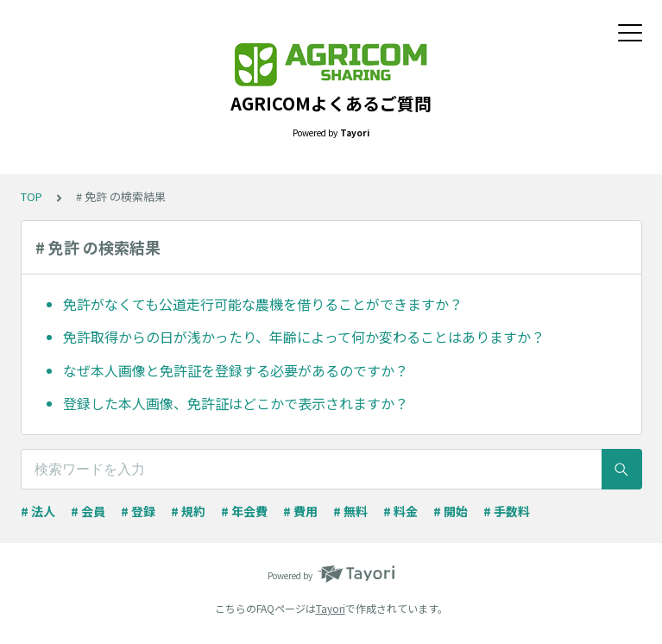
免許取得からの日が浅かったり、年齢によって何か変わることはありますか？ (304, 337)
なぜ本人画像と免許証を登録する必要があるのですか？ (236, 370)
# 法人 (38, 511)
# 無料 (350, 511)
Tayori (331, 608)
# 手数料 (507, 511)
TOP (32, 196)
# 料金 (400, 511)
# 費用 (300, 511)
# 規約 (188, 511)
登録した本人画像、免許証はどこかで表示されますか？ (236, 403)
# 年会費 (244, 511)
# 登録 (138, 511)
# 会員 (88, 511)
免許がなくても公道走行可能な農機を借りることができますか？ (263, 304)
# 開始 (451, 511)
